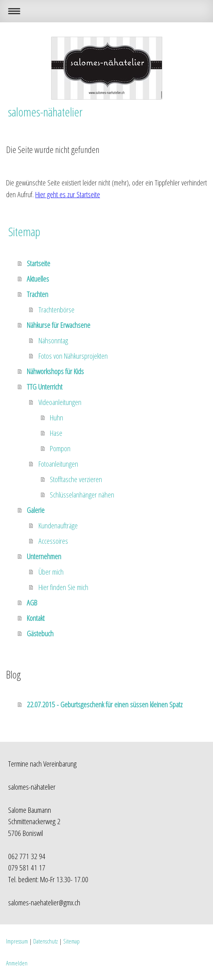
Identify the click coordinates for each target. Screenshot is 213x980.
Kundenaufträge (58, 526)
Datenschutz (46, 941)
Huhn (56, 418)
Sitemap (71, 941)
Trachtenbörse (56, 310)
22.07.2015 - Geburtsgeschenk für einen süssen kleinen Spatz (105, 704)
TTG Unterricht (45, 387)
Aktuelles (38, 279)
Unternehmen (44, 556)
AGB (32, 603)
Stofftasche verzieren (76, 479)
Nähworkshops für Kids (55, 371)
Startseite (38, 263)
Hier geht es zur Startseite (68, 194)
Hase (56, 433)
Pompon (60, 448)
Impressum (17, 941)
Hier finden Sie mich (63, 587)
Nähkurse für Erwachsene (59, 325)
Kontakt (36, 618)
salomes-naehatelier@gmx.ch (44, 902)
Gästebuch (40, 633)
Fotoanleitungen (58, 464)
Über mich (51, 572)
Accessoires (53, 541)
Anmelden (17, 963)
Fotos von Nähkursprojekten (73, 356)
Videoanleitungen (60, 402)
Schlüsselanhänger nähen (82, 495)
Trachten (37, 294)
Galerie (36, 510)
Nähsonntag (53, 340)
